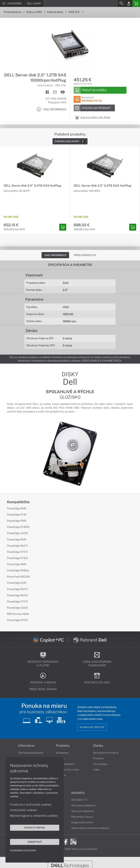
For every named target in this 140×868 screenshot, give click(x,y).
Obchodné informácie (106, 753)
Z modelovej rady (70, 141)
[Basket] (136, 3)
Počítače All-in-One (67, 770)
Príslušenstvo (14, 12)
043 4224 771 (79, 800)
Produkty (63, 746)
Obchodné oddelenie (83, 805)
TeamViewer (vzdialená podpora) (90, 828)
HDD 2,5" (76, 12)
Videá (96, 770)
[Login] (129, 3)
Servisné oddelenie (82, 811)
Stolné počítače (65, 764)
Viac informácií (55, 255)
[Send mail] (55, 92)
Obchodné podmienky (31, 753)
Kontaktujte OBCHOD (92, 727)
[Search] (121, 3)
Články (98, 746)
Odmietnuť (35, 842)
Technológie (100, 764)
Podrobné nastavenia (23, 851)
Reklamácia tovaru (82, 817)
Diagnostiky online (82, 822)
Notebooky (62, 753)
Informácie (26, 746)
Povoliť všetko (35, 828)
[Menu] (12, 3)
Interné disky (57, 12)
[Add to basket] (100, 90)
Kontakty (78, 793)
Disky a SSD (36, 12)
